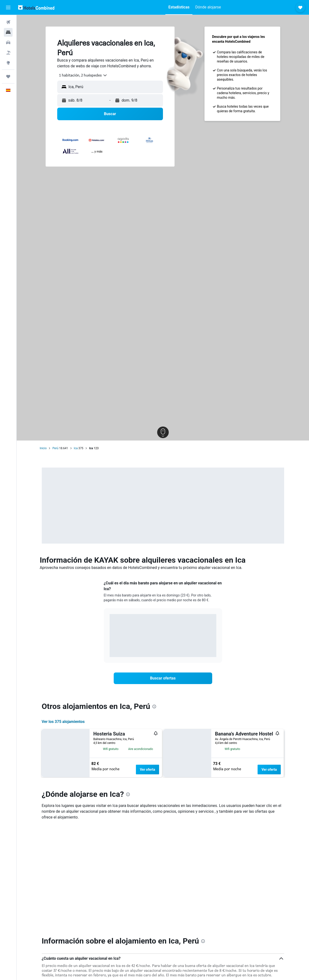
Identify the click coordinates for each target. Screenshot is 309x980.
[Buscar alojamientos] (8, 32)
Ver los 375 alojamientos (63, 722)
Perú (55, 448)
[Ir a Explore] (8, 63)
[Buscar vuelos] (8, 22)
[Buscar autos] (8, 42)
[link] (163, 678)
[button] (8, 7)
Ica (76, 448)
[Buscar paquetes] (8, 53)
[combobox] (81, 75)
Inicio (43, 448)
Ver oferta (147, 770)
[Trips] (8, 77)
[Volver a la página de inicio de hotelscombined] (36, 7)
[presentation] (154, 707)
